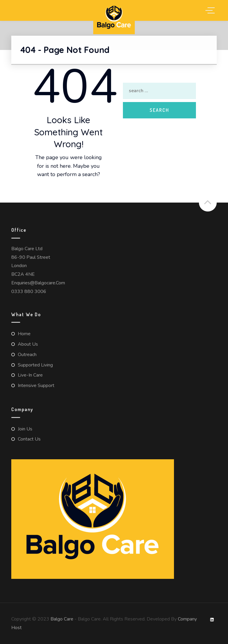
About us (28, 344)
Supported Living (35, 365)
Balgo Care (62, 619)
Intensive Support (36, 386)
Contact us (29, 439)
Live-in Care (30, 375)
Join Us (25, 429)
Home (24, 334)
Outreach (27, 355)
